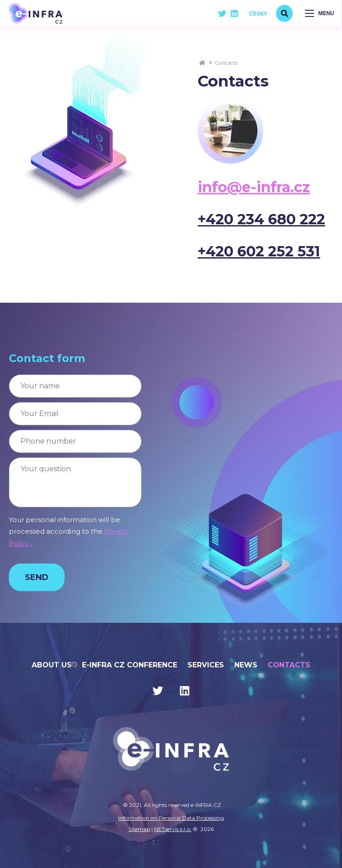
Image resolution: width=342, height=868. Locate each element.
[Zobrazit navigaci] (320, 13)
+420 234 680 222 (261, 219)
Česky (258, 14)
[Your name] (75, 386)
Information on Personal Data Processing (171, 818)
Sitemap (139, 829)
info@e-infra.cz (254, 187)
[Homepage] (202, 63)
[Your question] (75, 482)
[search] (285, 13)
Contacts (226, 63)
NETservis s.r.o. (173, 829)
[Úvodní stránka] (36, 13)
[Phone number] (75, 441)
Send (37, 577)
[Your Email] (75, 414)
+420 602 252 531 (259, 251)
